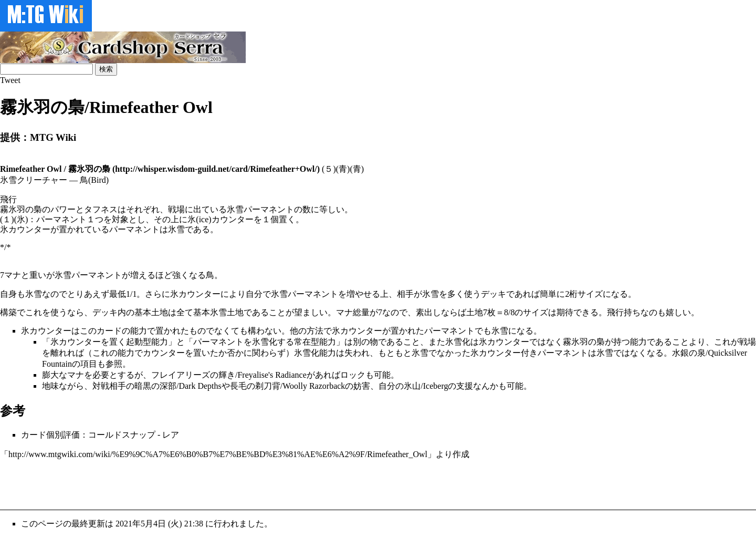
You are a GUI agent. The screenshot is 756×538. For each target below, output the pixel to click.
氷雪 (34, 294)
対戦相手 (109, 386)
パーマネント (449, 331)
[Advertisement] (191, 484)
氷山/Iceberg (426, 386)
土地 (475, 312)
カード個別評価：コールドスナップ (88, 435)
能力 (139, 331)
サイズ (590, 294)
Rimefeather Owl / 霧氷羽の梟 (55, 169)
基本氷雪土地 (218, 312)
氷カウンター (195, 294)
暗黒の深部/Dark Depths (178, 386)
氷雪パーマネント (88, 275)
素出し (428, 312)
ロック (353, 375)
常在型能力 (315, 342)
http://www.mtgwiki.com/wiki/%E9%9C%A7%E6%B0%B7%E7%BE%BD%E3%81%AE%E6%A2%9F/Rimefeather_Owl (218, 454)
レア (171, 435)
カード (109, 331)
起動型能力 (147, 342)
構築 (8, 312)
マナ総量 (353, 312)
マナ (13, 275)
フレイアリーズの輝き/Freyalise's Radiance (229, 375)
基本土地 (151, 312)
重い (38, 275)
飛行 (615, 312)
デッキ (493, 294)
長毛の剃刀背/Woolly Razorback (288, 386)
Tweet (10, 80)
